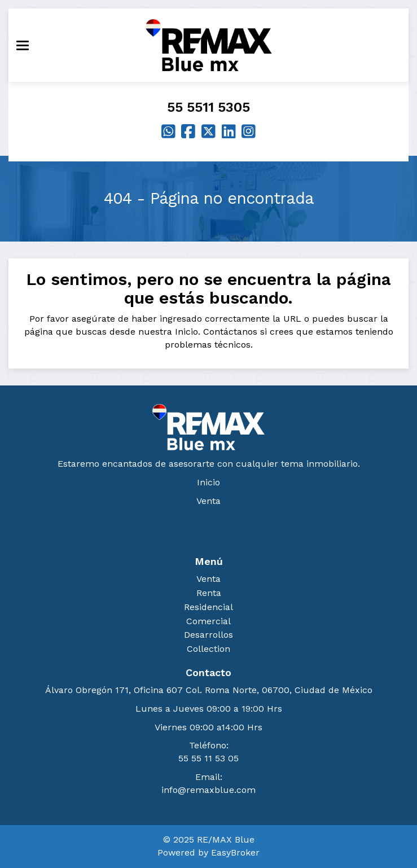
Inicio (208, 482)
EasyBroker (235, 852)
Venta (208, 501)
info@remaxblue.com (208, 790)
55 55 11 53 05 (208, 758)
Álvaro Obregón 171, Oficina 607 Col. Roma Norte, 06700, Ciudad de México (209, 690)
